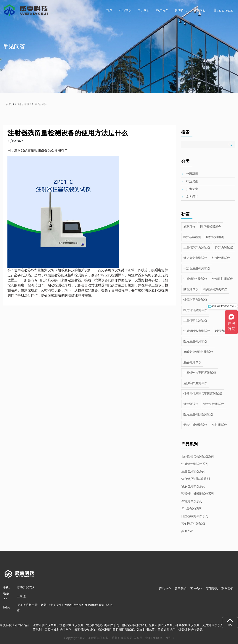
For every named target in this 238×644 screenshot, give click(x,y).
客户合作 (196, 589)
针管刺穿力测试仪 (195, 300)
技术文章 (192, 189)
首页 (109, 10)
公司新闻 (192, 174)
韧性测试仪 (220, 425)
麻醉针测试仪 (192, 362)
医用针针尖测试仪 (195, 310)
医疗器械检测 (192, 237)
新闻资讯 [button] (181, 10)
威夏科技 (189, 227)
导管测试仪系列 (192, 501)
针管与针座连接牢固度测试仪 (203, 394)
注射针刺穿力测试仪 (197, 248)
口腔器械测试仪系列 (195, 516)
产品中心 (165, 589)
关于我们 (181, 589)
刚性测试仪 (191, 289)
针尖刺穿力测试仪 (195, 258)
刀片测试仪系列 (192, 509)
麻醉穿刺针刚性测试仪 (198, 352)
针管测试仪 (191, 404)
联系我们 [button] (199, 10)
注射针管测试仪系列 (195, 464)
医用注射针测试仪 (195, 341)
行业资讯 (192, 181)
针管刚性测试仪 (223, 279)
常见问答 (41, 104)
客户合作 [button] (162, 10)
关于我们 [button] (144, 10)
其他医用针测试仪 (193, 524)
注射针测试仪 (221, 258)
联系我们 (227, 589)
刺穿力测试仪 (224, 248)
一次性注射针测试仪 (197, 268)
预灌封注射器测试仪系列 (198, 494)
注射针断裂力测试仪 (197, 331)
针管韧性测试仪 (214, 404)
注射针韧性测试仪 (195, 321)
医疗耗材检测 (215, 237)
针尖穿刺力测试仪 (215, 289)
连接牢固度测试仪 (195, 383)
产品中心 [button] (125, 10)
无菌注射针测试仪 (195, 425)
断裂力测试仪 (224, 331)
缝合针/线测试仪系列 (196, 479)
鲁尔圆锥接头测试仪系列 (198, 457)
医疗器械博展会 (211, 227)
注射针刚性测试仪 (195, 279)
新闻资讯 (23, 104)
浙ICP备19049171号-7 (160, 638)
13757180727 (224, 11)
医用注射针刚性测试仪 (198, 414)
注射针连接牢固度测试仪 (200, 373)
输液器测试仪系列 (193, 486)
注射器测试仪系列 (193, 471)
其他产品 (187, 531)
